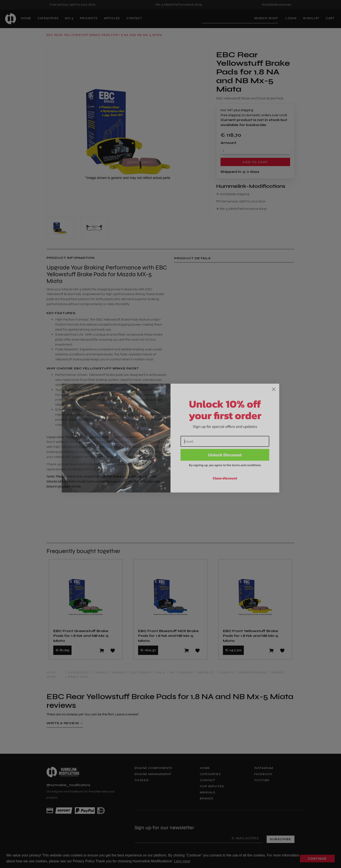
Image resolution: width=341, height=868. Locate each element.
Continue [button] (317, 859)
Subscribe (281, 839)
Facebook (263, 774)
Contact (134, 18)
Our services (212, 786)
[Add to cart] (102, 651)
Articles (112, 18)
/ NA (171, 672)
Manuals (208, 792)
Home (26, 18)
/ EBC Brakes (140, 672)
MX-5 (69, 18)
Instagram (264, 768)
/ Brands (118, 672)
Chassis (142, 780)
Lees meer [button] (182, 861)
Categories (48, 18)
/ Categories (77, 672)
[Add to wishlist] (113, 651)
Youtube (262, 780)
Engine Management (153, 774)
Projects (89, 18)
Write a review (65, 723)
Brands (207, 798)
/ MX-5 (159, 672)
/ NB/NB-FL (205, 672)
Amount (228, 143)
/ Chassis (100, 672)
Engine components (153, 768)
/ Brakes (277, 672)
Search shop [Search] (266, 18)
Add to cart (255, 162)
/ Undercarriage (251, 672)
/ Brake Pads (77, 677)
